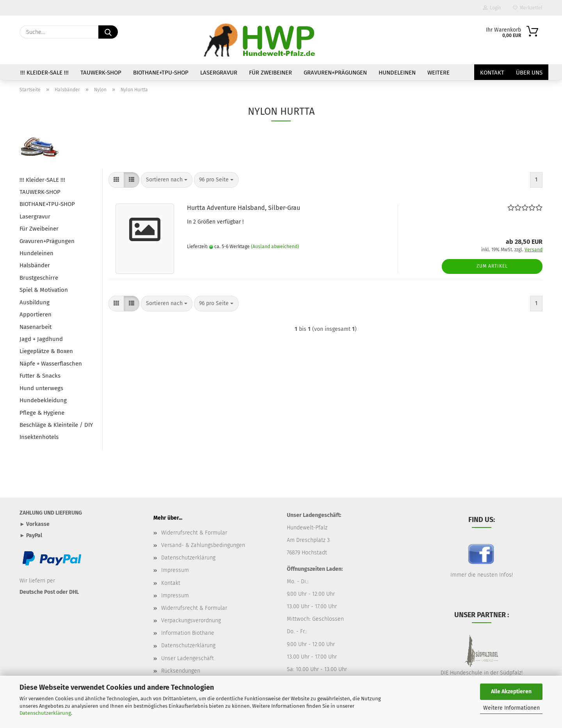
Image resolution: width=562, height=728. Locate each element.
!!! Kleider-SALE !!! (44, 73)
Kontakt (492, 73)
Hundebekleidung (43, 400)
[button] (116, 180)
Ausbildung (35, 302)
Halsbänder (35, 265)
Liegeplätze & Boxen (46, 351)
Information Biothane (188, 633)
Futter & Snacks (40, 376)
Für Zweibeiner (270, 73)
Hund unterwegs (41, 388)
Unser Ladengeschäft (188, 658)
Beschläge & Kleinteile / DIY (56, 425)
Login (492, 8)
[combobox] (167, 180)
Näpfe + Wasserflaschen (51, 364)
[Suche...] (108, 32)
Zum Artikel (492, 266)
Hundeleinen (397, 73)
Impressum (175, 570)
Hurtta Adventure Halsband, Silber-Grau (244, 208)
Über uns (529, 73)
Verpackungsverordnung (191, 621)
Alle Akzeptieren (511, 692)
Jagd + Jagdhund (41, 339)
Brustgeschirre (39, 278)
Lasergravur (219, 73)
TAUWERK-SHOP (101, 73)
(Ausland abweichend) (275, 247)
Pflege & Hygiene (42, 413)
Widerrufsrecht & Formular (194, 533)
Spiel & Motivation (44, 290)
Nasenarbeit (36, 327)
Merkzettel (528, 8)
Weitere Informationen (511, 708)
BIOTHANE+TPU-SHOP (161, 73)
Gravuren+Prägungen (335, 73)
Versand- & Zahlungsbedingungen (203, 545)
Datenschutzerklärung (45, 713)
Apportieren (36, 314)
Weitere (438, 73)
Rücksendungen (181, 671)
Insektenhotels (39, 437)
